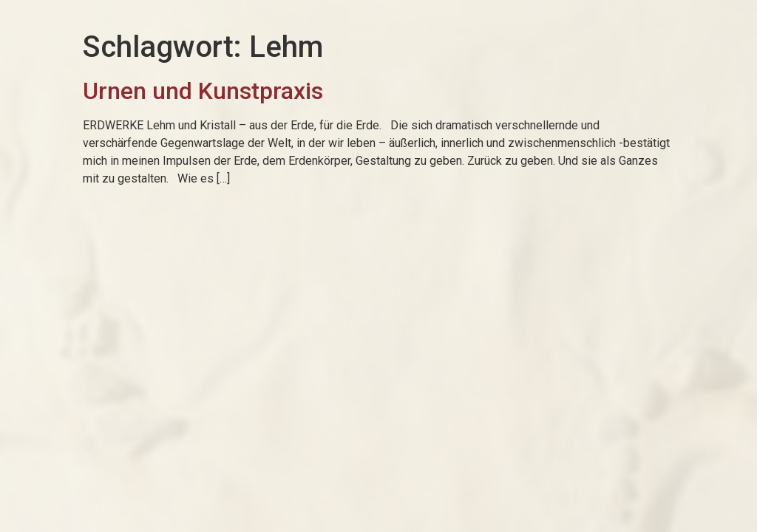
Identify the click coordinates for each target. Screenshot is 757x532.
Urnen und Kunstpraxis (203, 91)
